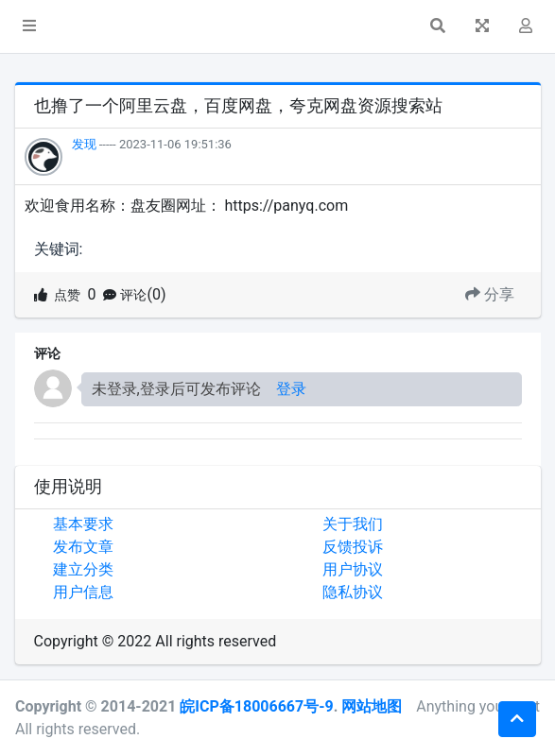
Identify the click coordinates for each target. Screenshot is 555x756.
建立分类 (83, 569)
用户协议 (353, 569)
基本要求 (83, 524)
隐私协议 (353, 592)
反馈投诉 (353, 547)
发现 (84, 144)
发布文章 (83, 547)
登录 (291, 389)
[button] (29, 26)
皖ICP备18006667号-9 (256, 706)
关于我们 (353, 524)
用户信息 (83, 592)
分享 (490, 294)
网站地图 (372, 706)
